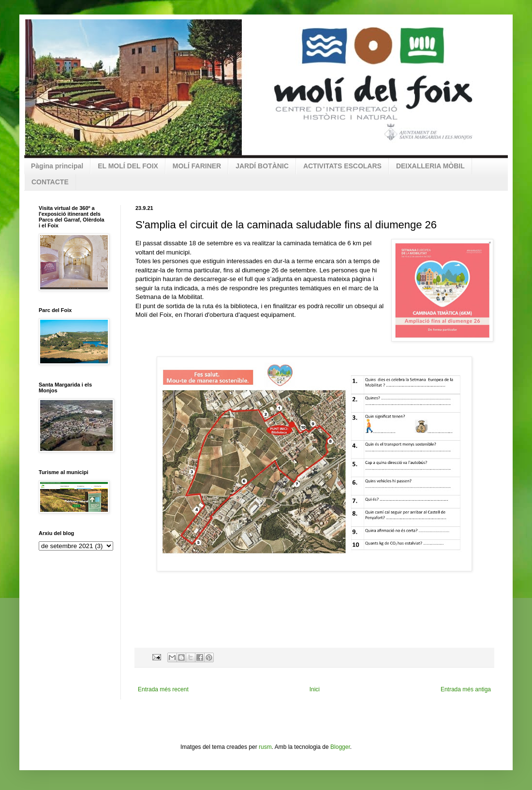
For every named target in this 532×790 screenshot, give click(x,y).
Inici (315, 689)
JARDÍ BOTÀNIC (262, 166)
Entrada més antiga (466, 689)
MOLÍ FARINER (197, 166)
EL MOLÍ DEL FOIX (128, 166)
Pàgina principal (57, 166)
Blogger (340, 747)
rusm (265, 747)
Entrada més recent (163, 689)
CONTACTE (50, 182)
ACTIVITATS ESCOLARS (342, 166)
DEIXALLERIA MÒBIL (430, 166)
